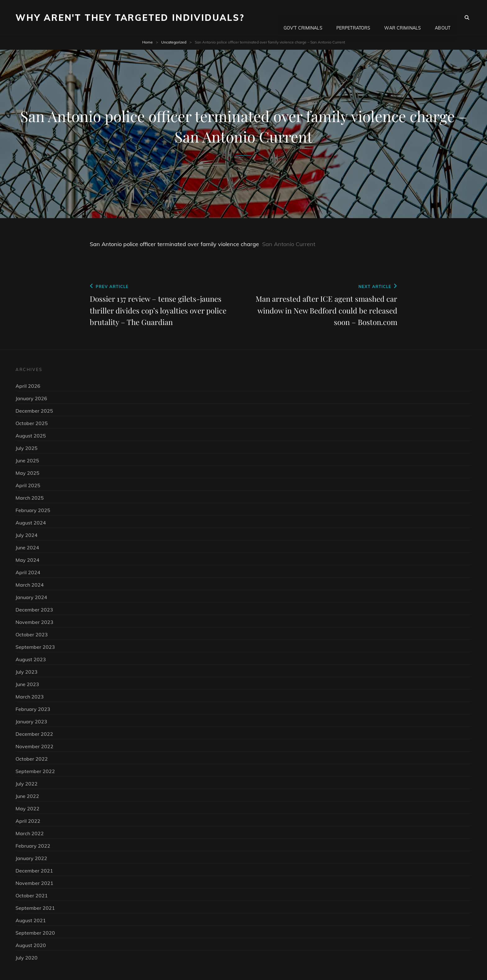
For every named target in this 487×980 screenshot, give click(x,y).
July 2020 (27, 958)
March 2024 (30, 585)
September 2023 (35, 647)
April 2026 (28, 386)
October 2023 (32, 634)
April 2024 (28, 572)
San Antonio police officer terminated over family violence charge (174, 244)
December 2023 (34, 610)
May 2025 (27, 473)
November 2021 (34, 883)
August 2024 (31, 523)
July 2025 (27, 448)
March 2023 (30, 697)
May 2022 (27, 808)
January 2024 (31, 597)
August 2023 (31, 659)
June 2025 (27, 460)
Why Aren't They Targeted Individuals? (130, 18)
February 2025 (33, 510)
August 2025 (31, 436)
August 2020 (31, 945)
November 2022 (34, 746)
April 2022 (28, 821)
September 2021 (35, 908)
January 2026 (31, 398)
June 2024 (27, 547)
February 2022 (33, 846)
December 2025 (34, 411)
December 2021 (34, 871)
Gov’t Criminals (303, 17)
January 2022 (31, 858)
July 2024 (27, 535)
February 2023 (33, 709)
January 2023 (31, 721)
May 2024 (27, 560)
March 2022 (30, 833)
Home (148, 42)
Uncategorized (174, 42)
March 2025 (30, 498)
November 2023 (34, 622)
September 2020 (35, 933)
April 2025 (28, 485)
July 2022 (27, 784)
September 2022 (35, 771)
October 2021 (32, 895)
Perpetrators (353, 17)
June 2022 (27, 796)
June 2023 (27, 684)
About (443, 17)
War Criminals (403, 17)
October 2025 (32, 423)
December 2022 (34, 734)
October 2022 (32, 759)
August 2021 (31, 920)
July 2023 (27, 672)
